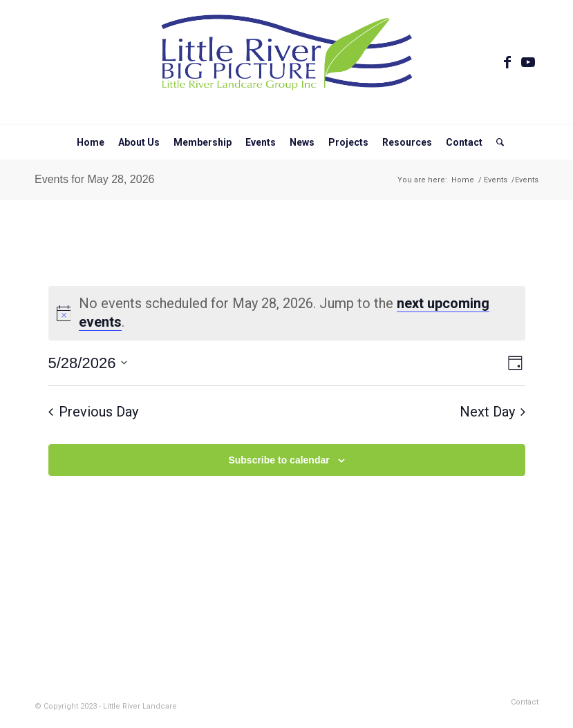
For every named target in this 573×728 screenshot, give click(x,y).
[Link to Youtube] (528, 62)
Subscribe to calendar (279, 460)
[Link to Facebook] (507, 62)
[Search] (497, 142)
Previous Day (93, 412)
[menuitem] (91, 142)
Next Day (492, 412)
